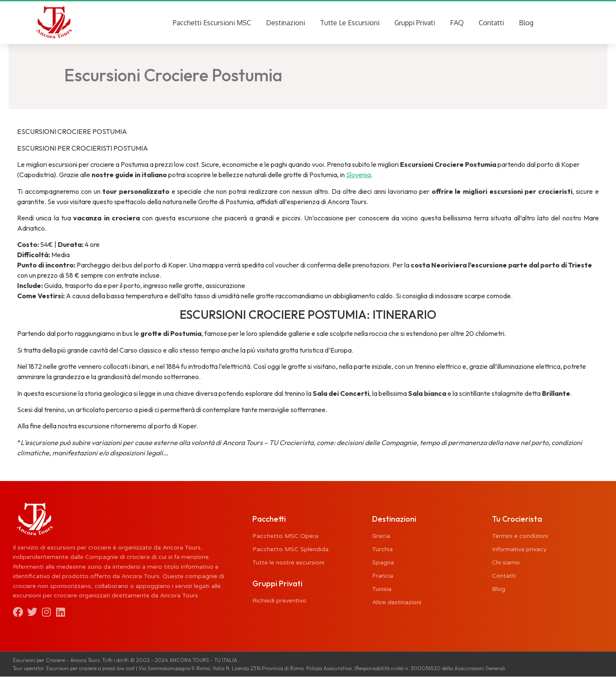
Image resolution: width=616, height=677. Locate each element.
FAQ (457, 23)
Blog (526, 23)
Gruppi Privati (415, 23)
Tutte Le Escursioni (350, 23)
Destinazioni (286, 23)
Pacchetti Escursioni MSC (212, 23)
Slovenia (358, 175)
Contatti (491, 23)
